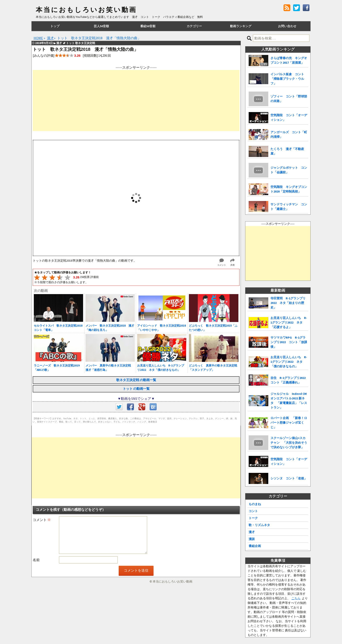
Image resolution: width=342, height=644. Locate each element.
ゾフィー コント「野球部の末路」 (289, 99)
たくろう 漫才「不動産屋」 (287, 151)
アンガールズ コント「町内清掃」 (289, 134)
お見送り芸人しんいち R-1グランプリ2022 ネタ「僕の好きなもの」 (289, 362)
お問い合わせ (287, 26)
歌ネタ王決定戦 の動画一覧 (136, 380)
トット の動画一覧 (136, 389)
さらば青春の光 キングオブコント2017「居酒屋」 (289, 60)
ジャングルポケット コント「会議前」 (289, 170)
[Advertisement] (136, 101)
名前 (36, 560)
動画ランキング (241, 26)
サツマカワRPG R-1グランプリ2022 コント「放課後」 (289, 342)
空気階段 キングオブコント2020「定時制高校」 (289, 189)
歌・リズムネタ (259, 525)
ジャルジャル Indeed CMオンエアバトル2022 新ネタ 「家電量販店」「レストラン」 (289, 401)
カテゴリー (194, 26)
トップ (55, 26)
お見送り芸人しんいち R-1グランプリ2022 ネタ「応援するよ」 (289, 322)
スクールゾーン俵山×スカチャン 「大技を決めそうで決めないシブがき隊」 (289, 443)
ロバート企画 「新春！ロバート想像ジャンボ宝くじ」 (289, 423)
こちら (296, 598)
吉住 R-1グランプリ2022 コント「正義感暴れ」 (289, 380)
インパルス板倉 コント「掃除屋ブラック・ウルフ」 (287, 79)
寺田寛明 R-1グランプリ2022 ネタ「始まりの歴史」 (288, 303)
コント (253, 511)
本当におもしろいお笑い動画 (86, 10)
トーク (253, 518)
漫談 (252, 539)
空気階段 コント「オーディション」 (289, 117)
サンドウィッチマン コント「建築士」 (289, 207)
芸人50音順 (101, 26)
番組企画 (255, 546)
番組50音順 (148, 26)
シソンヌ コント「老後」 (289, 478)
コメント (42, 520)
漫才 (252, 532)
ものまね (255, 504)
